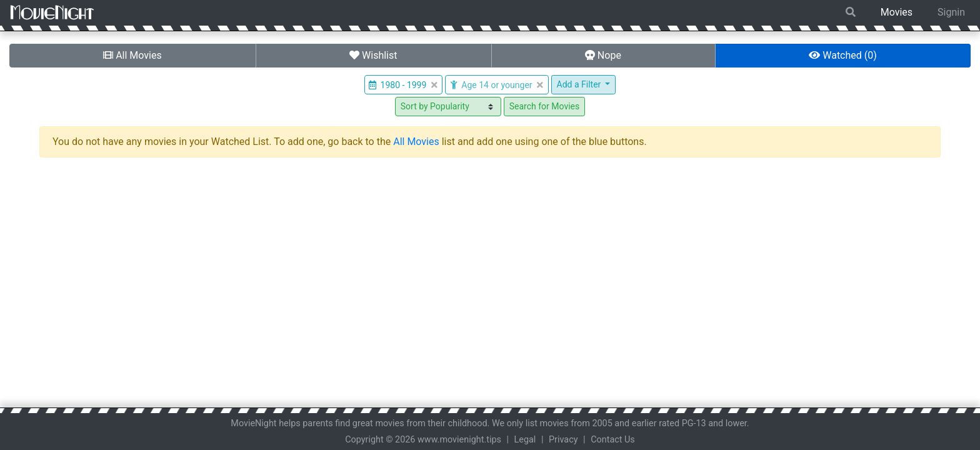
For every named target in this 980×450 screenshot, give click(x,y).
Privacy (563, 440)
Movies (897, 12)
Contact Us (613, 440)
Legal (525, 440)
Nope (603, 55)
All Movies (132, 55)
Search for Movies (545, 106)
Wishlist (373, 55)
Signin (951, 12)
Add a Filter (580, 84)
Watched (843, 55)
